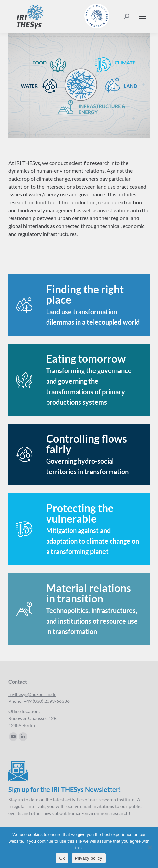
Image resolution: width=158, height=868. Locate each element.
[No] (150, 847)
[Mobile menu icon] (143, 16)
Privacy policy (89, 858)
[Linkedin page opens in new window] (23, 737)
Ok (62, 858)
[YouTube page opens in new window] (13, 737)
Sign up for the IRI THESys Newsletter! (65, 789)
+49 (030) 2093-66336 (47, 701)
